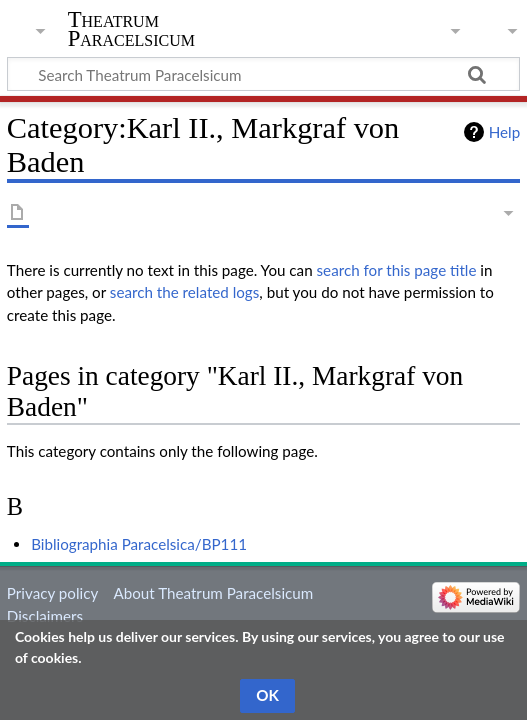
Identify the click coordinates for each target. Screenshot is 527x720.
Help (504, 132)
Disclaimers (45, 616)
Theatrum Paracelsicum (131, 29)
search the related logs (185, 292)
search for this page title (397, 270)
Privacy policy (52, 593)
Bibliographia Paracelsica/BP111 (139, 544)
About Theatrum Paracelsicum (213, 593)
